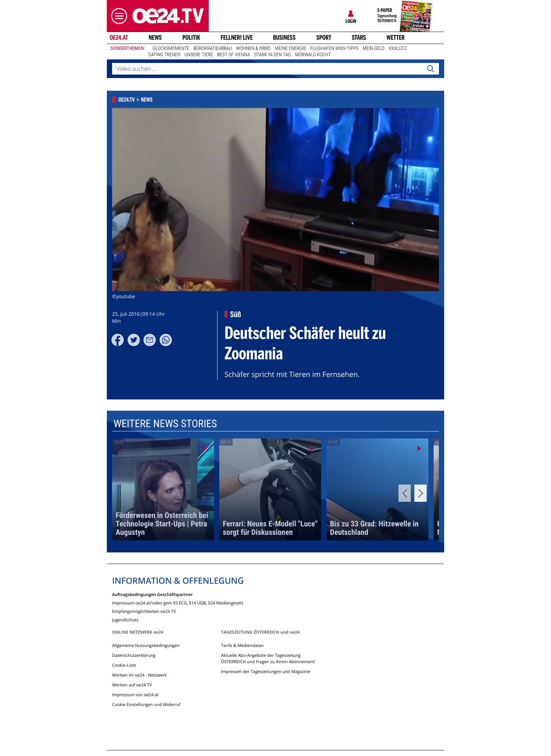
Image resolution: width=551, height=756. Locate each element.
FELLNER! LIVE (237, 38)
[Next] (420, 493)
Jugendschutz (125, 619)
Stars (359, 38)
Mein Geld (374, 49)
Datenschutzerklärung (134, 655)
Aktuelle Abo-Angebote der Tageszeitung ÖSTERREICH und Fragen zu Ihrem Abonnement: (268, 658)
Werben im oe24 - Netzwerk (139, 675)
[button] (117, 16)
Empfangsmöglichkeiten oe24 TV (144, 611)
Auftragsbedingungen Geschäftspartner (152, 594)
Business (284, 38)
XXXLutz (398, 49)
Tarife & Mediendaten (242, 645)
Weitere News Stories (165, 424)
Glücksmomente (171, 49)
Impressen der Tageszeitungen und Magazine (265, 671)
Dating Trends (164, 55)
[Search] (430, 69)
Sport (324, 38)
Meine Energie (290, 49)
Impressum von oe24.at (135, 695)
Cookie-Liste (124, 665)
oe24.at (119, 38)
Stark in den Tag (273, 55)
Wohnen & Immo (253, 49)
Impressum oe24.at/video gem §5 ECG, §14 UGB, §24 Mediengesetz (178, 603)
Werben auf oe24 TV (132, 685)
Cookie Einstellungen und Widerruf (146, 704)
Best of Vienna (234, 55)
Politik (191, 38)
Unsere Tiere (199, 55)
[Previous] (405, 493)
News (155, 38)
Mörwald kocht (313, 55)
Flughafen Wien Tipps (334, 49)
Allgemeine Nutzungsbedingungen (146, 645)
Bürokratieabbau (213, 49)
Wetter (396, 38)
